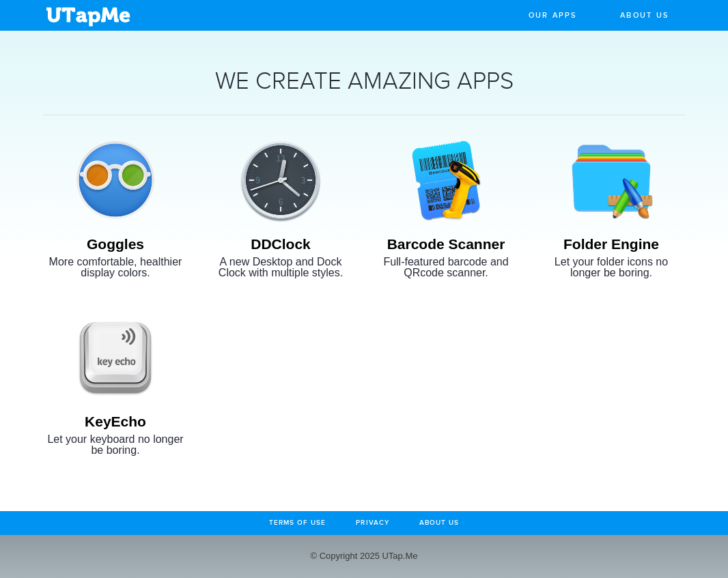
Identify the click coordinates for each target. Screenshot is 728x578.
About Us (645, 15)
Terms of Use (297, 523)
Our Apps (553, 15)
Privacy (372, 523)
